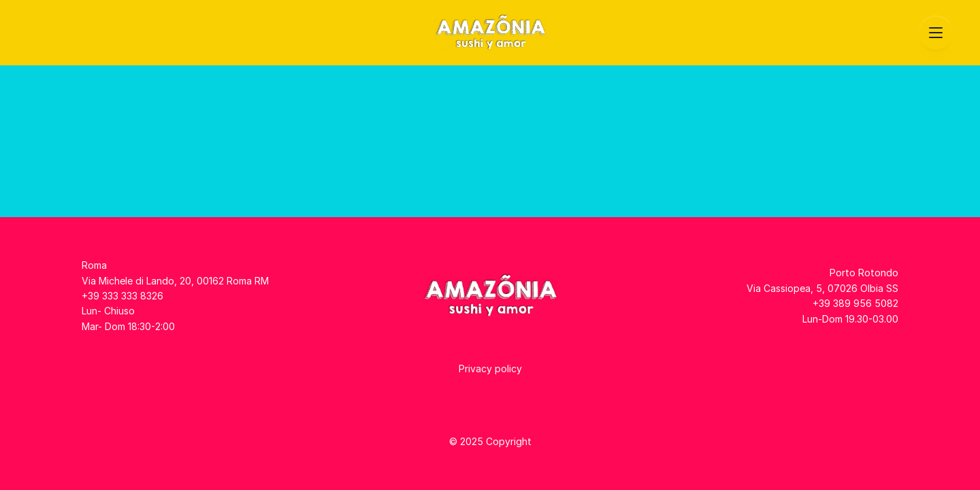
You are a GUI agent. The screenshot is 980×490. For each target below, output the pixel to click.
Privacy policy (490, 369)
